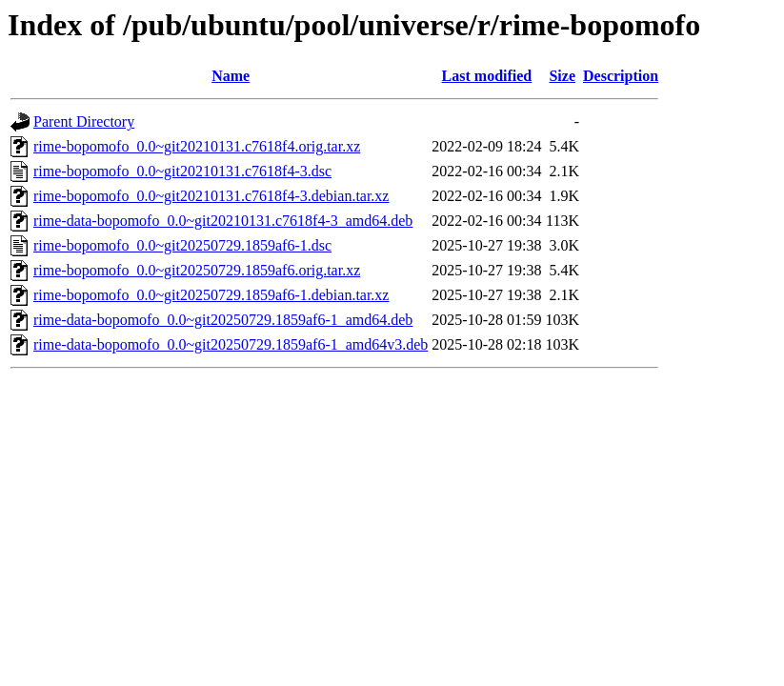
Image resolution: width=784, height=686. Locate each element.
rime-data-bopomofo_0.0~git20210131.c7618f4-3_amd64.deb (223, 221)
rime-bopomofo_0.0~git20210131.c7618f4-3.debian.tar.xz (211, 196)
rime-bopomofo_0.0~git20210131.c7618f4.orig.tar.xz (197, 146)
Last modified (487, 76)
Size (562, 76)
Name (231, 76)
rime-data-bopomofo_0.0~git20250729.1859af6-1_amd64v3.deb (231, 344)
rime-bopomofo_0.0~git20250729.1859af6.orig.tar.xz (197, 270)
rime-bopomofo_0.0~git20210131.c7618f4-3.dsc (182, 171)
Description (621, 76)
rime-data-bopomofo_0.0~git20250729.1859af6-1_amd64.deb (223, 320)
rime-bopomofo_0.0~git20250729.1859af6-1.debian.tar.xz (211, 295)
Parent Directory (84, 121)
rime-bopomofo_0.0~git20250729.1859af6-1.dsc (182, 245)
